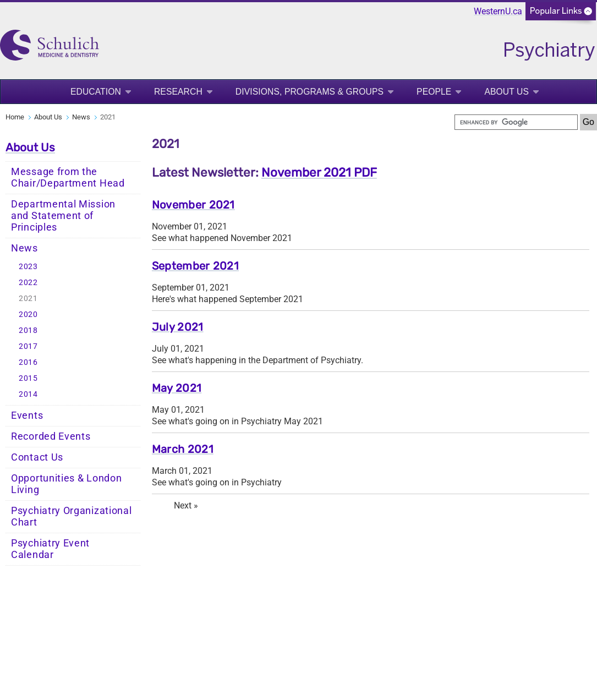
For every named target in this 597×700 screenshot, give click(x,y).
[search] (516, 122)
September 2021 (195, 266)
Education (96, 92)
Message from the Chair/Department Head (68, 177)
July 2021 (178, 327)
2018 (28, 330)
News (81, 117)
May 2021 (177, 388)
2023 (28, 267)
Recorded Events (51, 436)
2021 (28, 299)
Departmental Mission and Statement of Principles (63, 216)
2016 (28, 362)
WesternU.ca (498, 11)
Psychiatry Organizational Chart (72, 516)
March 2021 (183, 449)
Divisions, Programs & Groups (310, 92)
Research (178, 92)
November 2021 (193, 205)
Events (27, 415)
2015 (28, 378)
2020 (28, 315)
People (434, 92)
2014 (28, 394)
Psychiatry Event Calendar (50, 549)
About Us (506, 92)
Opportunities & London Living (66, 484)
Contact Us (37, 457)
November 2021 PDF (319, 173)
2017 (28, 346)
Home (15, 117)
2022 (28, 283)
